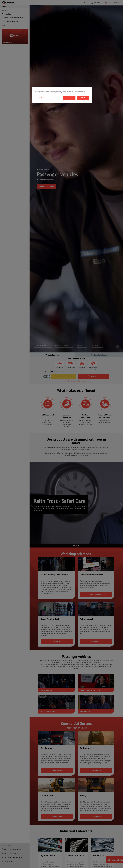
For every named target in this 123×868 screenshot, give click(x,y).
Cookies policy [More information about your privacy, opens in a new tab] (65, 93)
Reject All (69, 98)
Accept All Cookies (83, 98)
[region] (62, 95)
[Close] (90, 89)
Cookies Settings (41, 98)
